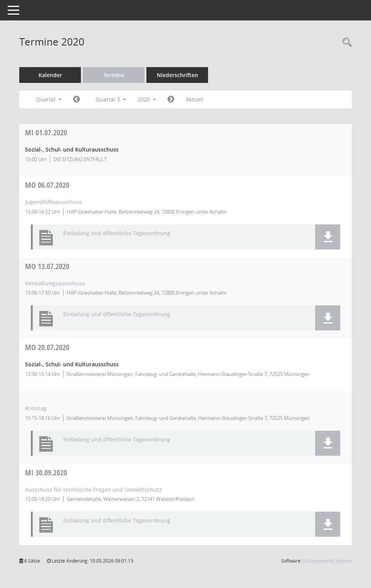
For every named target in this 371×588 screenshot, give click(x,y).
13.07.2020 (47, 266)
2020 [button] (147, 99)
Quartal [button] (49, 99)
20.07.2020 (47, 347)
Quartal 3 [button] (111, 99)
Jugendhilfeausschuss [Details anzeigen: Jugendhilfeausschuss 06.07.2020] (53, 202)
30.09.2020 (46, 473)
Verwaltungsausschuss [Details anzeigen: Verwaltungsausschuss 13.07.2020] (55, 283)
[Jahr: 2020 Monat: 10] (171, 99)
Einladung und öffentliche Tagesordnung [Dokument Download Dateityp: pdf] (117, 233)
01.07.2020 (46, 132)
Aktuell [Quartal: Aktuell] (195, 99)
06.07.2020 (47, 185)
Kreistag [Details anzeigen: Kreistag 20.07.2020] (36, 408)
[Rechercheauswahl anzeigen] (345, 43)
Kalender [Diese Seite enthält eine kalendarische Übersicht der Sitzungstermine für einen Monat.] (50, 75)
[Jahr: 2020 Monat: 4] (76, 99)
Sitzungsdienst (327, 561)
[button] (328, 237)
